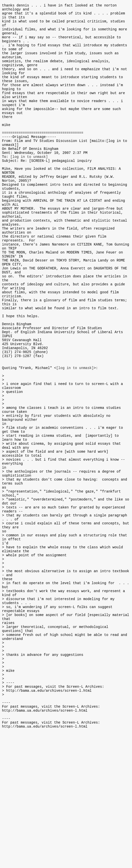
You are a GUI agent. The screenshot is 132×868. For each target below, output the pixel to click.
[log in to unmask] (29, 186)
